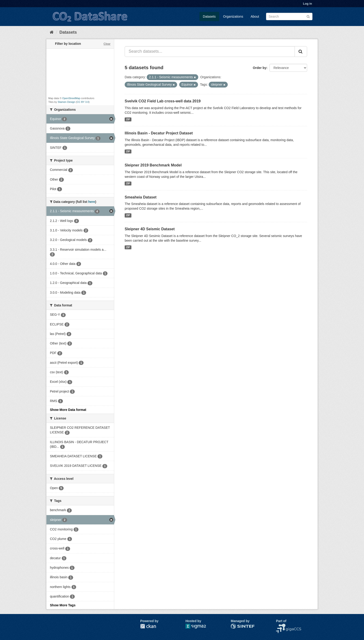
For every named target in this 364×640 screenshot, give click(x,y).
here (92, 202)
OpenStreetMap (71, 98)
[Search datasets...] (210, 52)
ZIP (128, 119)
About (255, 16)
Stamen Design (67, 102)
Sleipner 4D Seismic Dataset (150, 229)
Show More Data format (68, 410)
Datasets (209, 16)
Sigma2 (199, 626)
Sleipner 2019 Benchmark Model (153, 165)
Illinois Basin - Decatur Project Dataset (159, 133)
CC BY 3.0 (83, 102)
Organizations (233, 16)
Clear (107, 44)
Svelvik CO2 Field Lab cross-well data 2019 (163, 101)
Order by (260, 68)
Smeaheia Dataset (141, 197)
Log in (307, 4)
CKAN (148, 626)
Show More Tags (63, 605)
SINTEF (237, 626)
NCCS (281, 626)
